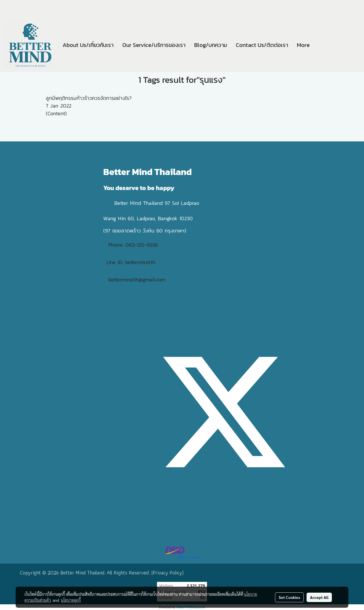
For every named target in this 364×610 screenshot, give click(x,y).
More (303, 45)
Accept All (319, 597)
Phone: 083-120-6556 (134, 245)
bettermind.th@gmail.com (137, 280)
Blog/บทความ (211, 45)
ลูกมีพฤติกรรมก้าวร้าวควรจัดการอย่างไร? (89, 98)
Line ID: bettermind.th (131, 262)
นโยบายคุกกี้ (71, 600)
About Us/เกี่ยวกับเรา (88, 45)
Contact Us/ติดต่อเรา (262, 45)
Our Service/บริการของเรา (154, 45)
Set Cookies (289, 597)
